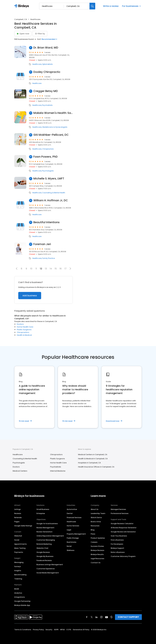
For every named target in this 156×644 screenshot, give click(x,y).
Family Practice (48, 258)
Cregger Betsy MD (46, 91)
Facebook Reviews (44, 560)
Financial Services (74, 518)
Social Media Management (48, 573)
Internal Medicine (58, 471)
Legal (69, 530)
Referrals (18, 518)
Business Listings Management (50, 565)
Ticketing (18, 579)
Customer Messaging (46, 540)
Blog (93, 530)
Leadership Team (98, 513)
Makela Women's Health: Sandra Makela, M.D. (53, 113)
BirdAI (17, 589)
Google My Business (45, 556)
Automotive (72, 509)
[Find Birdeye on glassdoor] (111, 617)
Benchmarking (20, 575)
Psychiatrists (47, 105)
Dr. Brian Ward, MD (46, 48)
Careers (94, 542)
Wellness (71, 550)
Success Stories (97, 546)
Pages (17, 522)
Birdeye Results (97, 554)
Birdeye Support (117, 548)
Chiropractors (48, 149)
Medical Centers (20, 471)
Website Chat (42, 548)
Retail (69, 546)
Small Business (43, 509)
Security (49, 630)
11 (36, 269)
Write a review (111, 6)
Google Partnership (22, 601)
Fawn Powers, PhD (46, 157)
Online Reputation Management (50, 536)
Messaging (19, 562)
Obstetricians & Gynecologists (55, 127)
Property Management (76, 534)
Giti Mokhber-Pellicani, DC (51, 135)
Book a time (96, 522)
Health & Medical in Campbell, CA (93, 459)
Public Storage (73, 538)
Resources (95, 526)
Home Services (73, 526)
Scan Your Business (119, 536)
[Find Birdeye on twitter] (92, 617)
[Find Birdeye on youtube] (107, 617)
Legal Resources (97, 559)
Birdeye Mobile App (22, 605)
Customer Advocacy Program (123, 556)
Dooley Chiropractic (47, 72)
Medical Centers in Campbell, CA (93, 455)
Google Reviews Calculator (122, 524)
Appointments (21, 544)
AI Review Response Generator (124, 528)
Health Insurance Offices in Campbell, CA (96, 467)
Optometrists (47, 64)
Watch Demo (96, 518)
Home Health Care (25, 327)
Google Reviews (43, 552)
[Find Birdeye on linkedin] (96, 617)
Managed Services (118, 509)
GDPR (56, 630)
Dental (70, 513)
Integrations (20, 597)
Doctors (20, 324)
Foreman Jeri (42, 244)
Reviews (18, 513)
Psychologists (48, 171)
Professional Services (120, 513)
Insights (18, 571)
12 (41, 269)
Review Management (45, 528)
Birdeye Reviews (97, 550)
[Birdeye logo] (22, 6)
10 (31, 269)
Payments (19, 552)
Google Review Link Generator (123, 532)
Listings (18, 509)
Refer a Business (118, 552)
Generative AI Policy (81, 630)
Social (17, 540)
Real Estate (72, 542)
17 (65, 269)
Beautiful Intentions (46, 222)
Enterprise (41, 513)
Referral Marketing (44, 544)
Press (93, 534)
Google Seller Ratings (23, 526)
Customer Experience (46, 569)
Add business (30, 296)
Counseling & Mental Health (54, 193)
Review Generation (44, 532)
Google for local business (47, 524)
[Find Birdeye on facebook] (87, 617)
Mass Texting (20, 548)
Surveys (18, 566)
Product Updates (98, 538)
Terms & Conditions (23, 630)
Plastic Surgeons (24, 330)
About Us (95, 509)
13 (46, 269)
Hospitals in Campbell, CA (89, 463)
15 (56, 269)
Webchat (18, 536)
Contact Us (96, 563)
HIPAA (62, 630)
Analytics (18, 593)
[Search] (92, 6)
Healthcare (37, 64)
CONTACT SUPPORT (128, 617)
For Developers (117, 544)
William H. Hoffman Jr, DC (51, 200)
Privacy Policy (38, 630)
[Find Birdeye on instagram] (101, 617)
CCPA (69, 630)
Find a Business (117, 540)
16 (61, 269)
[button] (17, 269)
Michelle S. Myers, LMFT (49, 179)
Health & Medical (24, 335)
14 (51, 269)
